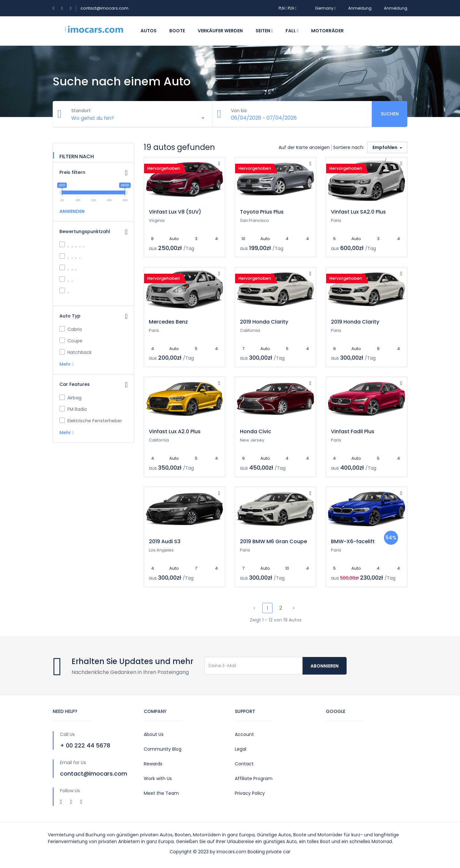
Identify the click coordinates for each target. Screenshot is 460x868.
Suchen (390, 114)
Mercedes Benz (168, 322)
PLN (283, 8)
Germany (322, 8)
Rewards (153, 764)
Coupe (71, 341)
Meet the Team (161, 793)
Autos (149, 31)
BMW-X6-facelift (353, 541)
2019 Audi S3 (165, 541)
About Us (154, 734)
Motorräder (327, 31)
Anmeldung (360, 8)
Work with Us (158, 778)
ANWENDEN (72, 211)
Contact (244, 764)
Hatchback (76, 352)
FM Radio (73, 409)
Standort (82, 111)
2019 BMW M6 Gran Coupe (273, 541)
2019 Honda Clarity (264, 322)
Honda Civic (256, 431)
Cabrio (71, 329)
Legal (241, 749)
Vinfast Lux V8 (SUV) (175, 212)
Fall (292, 31)
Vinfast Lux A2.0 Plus (175, 431)
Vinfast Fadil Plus (353, 431)
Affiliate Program (254, 778)
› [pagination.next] (294, 608)
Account (244, 734)
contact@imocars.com (104, 8)
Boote (177, 31)
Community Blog (163, 749)
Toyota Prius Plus (262, 212)
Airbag (70, 398)
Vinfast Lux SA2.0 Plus (358, 212)
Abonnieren (325, 666)
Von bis (240, 111)
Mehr (67, 364)
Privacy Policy (250, 793)
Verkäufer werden (220, 31)
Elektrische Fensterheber (91, 421)
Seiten (264, 31)
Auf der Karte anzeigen (304, 147)
